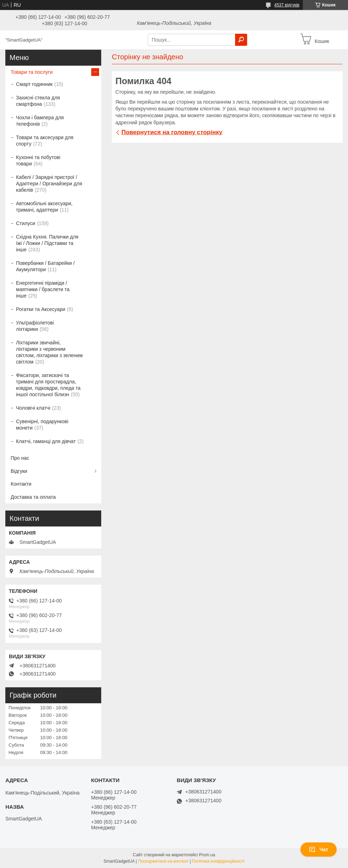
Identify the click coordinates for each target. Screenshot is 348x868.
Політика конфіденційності (218, 861)
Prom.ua (207, 855)
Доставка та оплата (33, 497)
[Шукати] (241, 40)
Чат (319, 850)
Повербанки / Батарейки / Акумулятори (45, 266)
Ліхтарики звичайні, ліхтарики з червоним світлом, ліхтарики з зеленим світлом (49, 352)
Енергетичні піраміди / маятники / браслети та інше (43, 289)
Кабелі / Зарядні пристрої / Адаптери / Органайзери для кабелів (49, 184)
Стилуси (26, 223)
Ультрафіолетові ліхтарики (35, 326)
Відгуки (19, 471)
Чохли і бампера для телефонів (40, 121)
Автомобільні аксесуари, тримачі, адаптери (44, 207)
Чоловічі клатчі (33, 408)
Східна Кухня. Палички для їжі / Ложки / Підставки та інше (47, 243)
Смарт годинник (34, 84)
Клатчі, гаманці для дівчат (46, 441)
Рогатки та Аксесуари (41, 309)
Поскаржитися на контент (163, 861)
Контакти (21, 484)
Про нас (20, 458)
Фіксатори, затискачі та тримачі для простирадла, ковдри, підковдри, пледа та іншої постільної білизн (48, 385)
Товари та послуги (32, 72)
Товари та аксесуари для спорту (45, 141)
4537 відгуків (287, 5)
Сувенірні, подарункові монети (42, 425)
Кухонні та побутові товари (38, 160)
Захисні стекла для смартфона (38, 101)
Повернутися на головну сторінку (172, 132)
